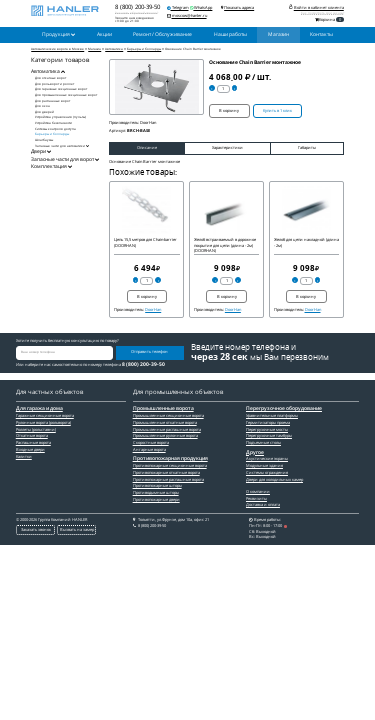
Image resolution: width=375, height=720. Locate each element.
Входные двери (30, 449)
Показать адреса (239, 7)
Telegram (178, 7)
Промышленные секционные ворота (168, 415)
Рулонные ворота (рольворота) (43, 422)
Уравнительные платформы (272, 415)
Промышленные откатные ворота (165, 422)
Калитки (24, 456)
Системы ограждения (267, 472)
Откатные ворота (32, 435)
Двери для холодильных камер (274, 479)
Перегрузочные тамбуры (269, 435)
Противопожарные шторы (157, 485)
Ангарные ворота (149, 449)
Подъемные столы (263, 442)
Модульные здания (264, 465)
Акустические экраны (267, 458)
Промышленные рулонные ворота (165, 435)
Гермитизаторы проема (268, 422)
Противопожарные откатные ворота (166, 472)
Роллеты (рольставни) (36, 429)
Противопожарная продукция (170, 459)
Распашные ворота (33, 442)
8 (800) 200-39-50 (137, 7)
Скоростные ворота (151, 442)
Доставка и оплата (263, 504)
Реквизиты (256, 498)
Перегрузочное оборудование (284, 409)
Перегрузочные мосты (267, 429)
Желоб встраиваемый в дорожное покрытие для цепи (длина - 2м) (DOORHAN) (225, 245)
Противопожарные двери (156, 499)
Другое (255, 453)
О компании (258, 491)
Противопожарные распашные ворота (168, 479)
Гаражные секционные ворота (45, 415)
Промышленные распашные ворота (167, 429)
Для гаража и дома (39, 409)
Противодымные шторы (156, 492)
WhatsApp (201, 7)
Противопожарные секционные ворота (170, 465)
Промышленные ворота (163, 409)
